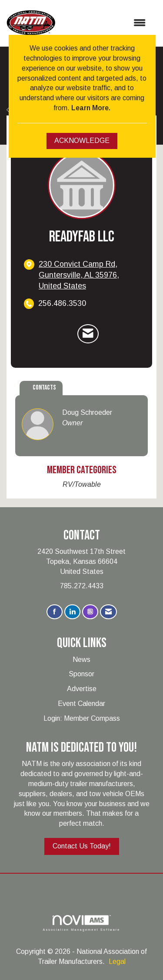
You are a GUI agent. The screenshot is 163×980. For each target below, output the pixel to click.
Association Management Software (81, 923)
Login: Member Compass (82, 718)
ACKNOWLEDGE (82, 141)
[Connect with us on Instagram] (90, 612)
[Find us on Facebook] (55, 612)
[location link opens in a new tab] (89, 275)
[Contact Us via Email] (108, 612)
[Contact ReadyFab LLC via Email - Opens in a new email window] (88, 334)
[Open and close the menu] (105, 23)
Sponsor (81, 674)
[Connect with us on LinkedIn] (72, 612)
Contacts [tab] (44, 388)
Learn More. (91, 108)
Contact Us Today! (82, 846)
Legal (117, 961)
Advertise (82, 689)
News (81, 660)
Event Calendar (81, 704)
